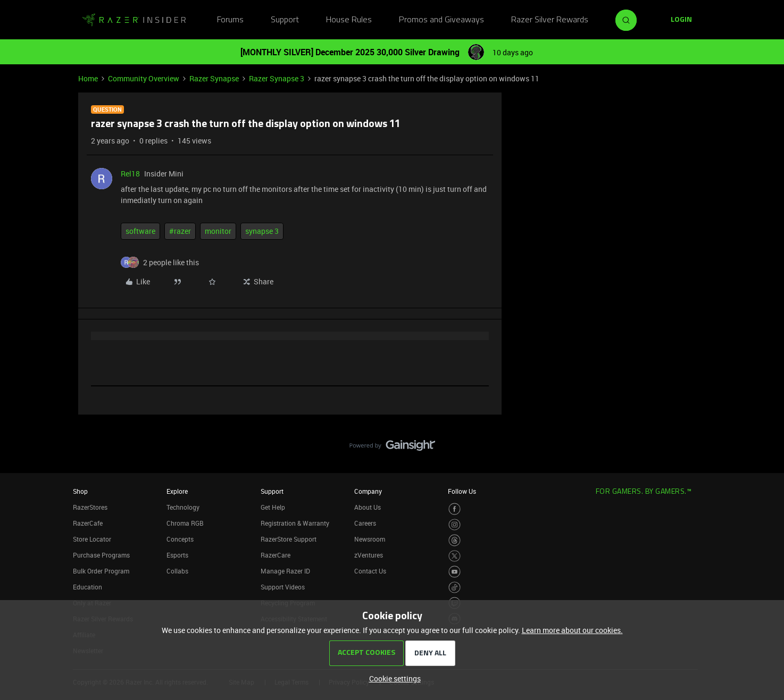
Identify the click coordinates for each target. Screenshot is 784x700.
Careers (365, 523)
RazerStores (90, 507)
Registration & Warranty (295, 523)
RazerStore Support (289, 539)
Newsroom (370, 539)
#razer (180, 231)
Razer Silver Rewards (550, 20)
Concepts (180, 539)
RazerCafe (88, 523)
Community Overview (144, 78)
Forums (230, 20)
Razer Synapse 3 (277, 78)
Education (87, 587)
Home (88, 78)
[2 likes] (171, 262)
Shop (80, 491)
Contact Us (370, 571)
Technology (183, 507)
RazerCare (276, 555)
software (140, 231)
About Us (368, 507)
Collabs (177, 571)
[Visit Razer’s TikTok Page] (454, 588)
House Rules (349, 20)
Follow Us (462, 491)
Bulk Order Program (101, 571)
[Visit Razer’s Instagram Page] (454, 525)
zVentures (369, 555)
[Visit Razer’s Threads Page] (454, 540)
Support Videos (283, 587)
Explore (177, 491)
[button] (681, 20)
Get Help (273, 507)
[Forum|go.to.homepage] (134, 20)
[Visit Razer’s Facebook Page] (454, 509)
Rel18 (130, 174)
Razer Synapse (214, 78)
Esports (177, 555)
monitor (218, 231)
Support (285, 20)
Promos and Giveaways (441, 20)
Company (368, 491)
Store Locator (92, 539)
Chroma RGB (185, 523)
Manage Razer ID (285, 571)
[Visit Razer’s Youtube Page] (454, 572)
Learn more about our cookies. (572, 630)
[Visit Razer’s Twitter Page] (454, 556)
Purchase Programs (101, 555)
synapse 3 (262, 231)
